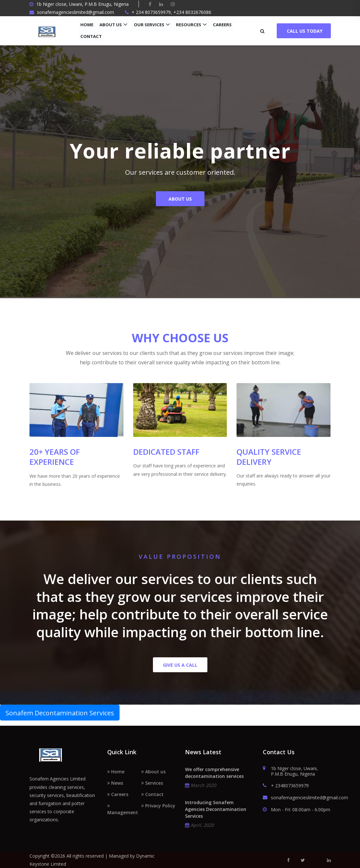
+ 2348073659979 (286, 786)
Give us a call (180, 665)
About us (110, 25)
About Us (180, 201)
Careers (218, 25)
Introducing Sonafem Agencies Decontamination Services (216, 809)
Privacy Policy (158, 806)
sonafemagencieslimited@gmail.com (297, 798)
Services (152, 783)
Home (87, 25)
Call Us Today (304, 31)
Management (123, 809)
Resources (186, 25)
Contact (91, 36)
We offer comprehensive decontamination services (214, 773)
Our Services (147, 25)
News (115, 783)
